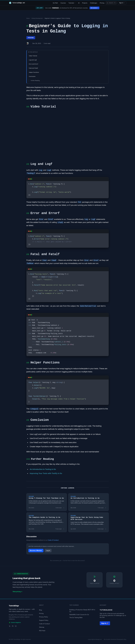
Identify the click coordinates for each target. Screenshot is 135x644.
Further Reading (35, 81)
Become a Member (36, 550)
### (28, 459)
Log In (48, 550)
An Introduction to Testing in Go (43, 469)
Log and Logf (33, 60)
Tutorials (72, 3)
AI (79, 3)
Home (28, 18)
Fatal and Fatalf (33, 68)
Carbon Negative (15, 623)
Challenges (94, 3)
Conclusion (32, 76)
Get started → (94, 8)
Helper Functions (34, 72)
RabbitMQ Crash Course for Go (79, 615)
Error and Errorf (33, 64)
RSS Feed (42, 631)
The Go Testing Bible (76, 618)
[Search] (111, 3)
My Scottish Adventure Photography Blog (115, 639)
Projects (85, 3)
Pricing (102, 3)
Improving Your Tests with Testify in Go (46, 473)
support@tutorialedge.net (95, 639)
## (28, 107)
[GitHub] (13, 626)
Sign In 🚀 (105, 623)
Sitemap (42, 627)
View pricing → (17, 592)
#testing (31, 38)
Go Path (55, 3)
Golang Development (37, 18)
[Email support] (16, 626)
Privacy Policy (44, 617)
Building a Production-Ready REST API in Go (82, 611)
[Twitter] (10, 626)
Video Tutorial (33, 56)
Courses (63, 3)
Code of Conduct (53, 540)
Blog (41, 610)
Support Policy (44, 620)
